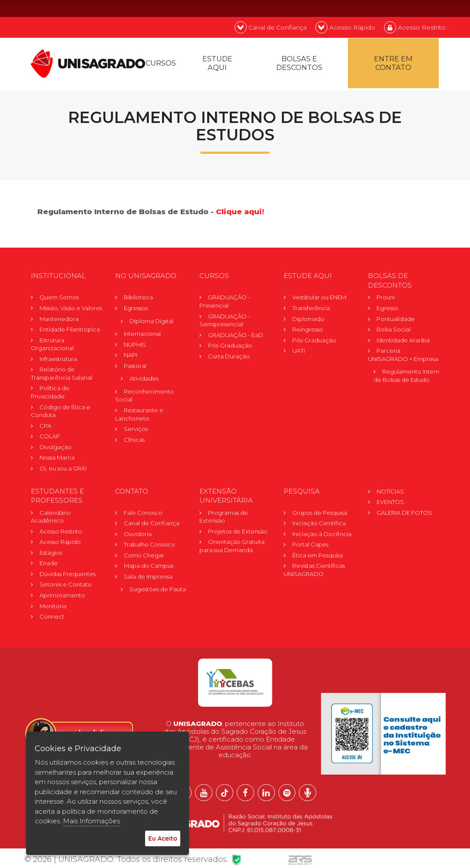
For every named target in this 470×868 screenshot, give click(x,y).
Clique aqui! (240, 212)
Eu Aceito (163, 838)
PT (388, 8)
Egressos (136, 308)
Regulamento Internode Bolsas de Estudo (408, 376)
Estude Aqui (217, 64)
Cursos (161, 64)
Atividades (144, 379)
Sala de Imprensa (148, 577)
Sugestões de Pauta (158, 590)
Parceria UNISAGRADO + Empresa (403, 355)
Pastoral (135, 366)
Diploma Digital (151, 321)
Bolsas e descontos (299, 64)
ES (435, 8)
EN (411, 8)
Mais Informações (91, 821)
